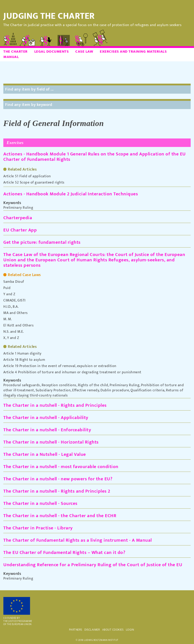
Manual (11, 57)
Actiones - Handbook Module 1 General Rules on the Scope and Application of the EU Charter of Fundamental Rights (95, 157)
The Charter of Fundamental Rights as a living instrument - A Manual (78, 540)
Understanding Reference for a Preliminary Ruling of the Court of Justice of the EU (93, 565)
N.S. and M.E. (14, 332)
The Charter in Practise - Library (38, 528)
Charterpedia (18, 218)
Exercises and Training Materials (133, 52)
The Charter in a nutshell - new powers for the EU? (58, 479)
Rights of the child (93, 385)
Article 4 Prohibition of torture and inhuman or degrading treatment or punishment (72, 372)
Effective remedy (86, 390)
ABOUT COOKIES (113, 630)
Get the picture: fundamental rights (42, 242)
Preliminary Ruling (18, 208)
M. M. (8, 319)
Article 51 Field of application (27, 176)
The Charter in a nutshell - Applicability (46, 418)
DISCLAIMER (92, 630)
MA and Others (16, 313)
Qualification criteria (147, 390)
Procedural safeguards (22, 385)
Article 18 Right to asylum (24, 360)
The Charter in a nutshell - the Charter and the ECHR (60, 516)
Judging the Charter (49, 16)
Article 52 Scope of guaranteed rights (34, 183)
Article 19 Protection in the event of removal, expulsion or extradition (60, 366)
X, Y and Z (11, 338)
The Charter (15, 52)
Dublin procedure (115, 390)
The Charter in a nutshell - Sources (40, 503)
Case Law (84, 52)
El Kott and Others (18, 326)
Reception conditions (59, 385)
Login (130, 630)
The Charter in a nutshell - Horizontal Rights (51, 442)
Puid (7, 288)
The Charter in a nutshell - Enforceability (47, 430)
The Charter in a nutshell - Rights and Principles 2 (57, 491)
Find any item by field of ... (29, 89)
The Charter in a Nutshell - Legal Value (45, 454)
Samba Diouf (14, 282)
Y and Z (9, 294)
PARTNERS (76, 630)
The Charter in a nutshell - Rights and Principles (55, 405)
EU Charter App (20, 230)
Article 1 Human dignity (22, 354)
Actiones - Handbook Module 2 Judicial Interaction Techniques (71, 194)
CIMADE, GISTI (14, 301)
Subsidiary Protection (53, 390)
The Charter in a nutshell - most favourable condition (61, 467)
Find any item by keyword (29, 105)
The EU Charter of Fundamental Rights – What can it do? (64, 552)
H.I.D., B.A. (11, 307)
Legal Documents (52, 52)
